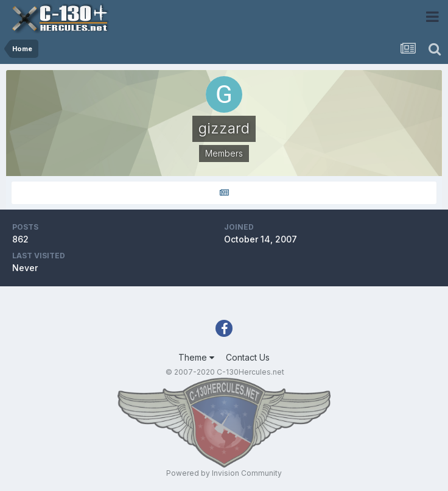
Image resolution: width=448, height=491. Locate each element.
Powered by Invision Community (224, 473)
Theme (196, 357)
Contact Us (248, 357)
